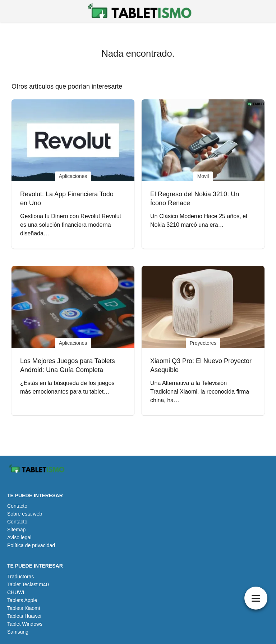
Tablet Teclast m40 (28, 584)
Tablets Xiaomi (24, 608)
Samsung (18, 632)
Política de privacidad (31, 545)
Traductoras (20, 577)
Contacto (17, 506)
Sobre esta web (25, 514)
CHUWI (16, 592)
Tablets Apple (22, 600)
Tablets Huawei (24, 616)
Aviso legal (19, 537)
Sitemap (16, 530)
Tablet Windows (25, 624)
